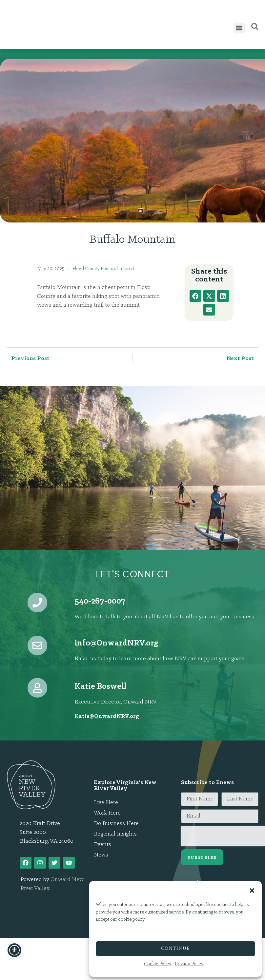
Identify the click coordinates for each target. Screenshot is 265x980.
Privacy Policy (189, 964)
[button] (252, 887)
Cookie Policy (158, 964)
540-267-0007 (100, 601)
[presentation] (223, 836)
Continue (176, 949)
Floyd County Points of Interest (103, 269)
